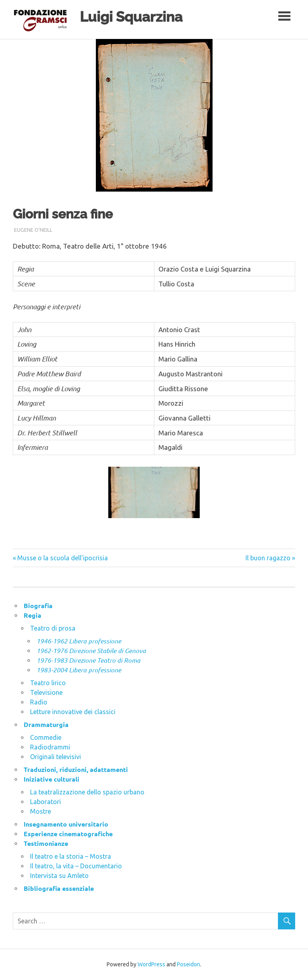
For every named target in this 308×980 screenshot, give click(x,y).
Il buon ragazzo (268, 558)
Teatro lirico (48, 683)
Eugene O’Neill (33, 230)
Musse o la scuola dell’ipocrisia (63, 558)
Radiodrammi (50, 747)
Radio (39, 702)
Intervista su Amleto (59, 876)
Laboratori (46, 802)
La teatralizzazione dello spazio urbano (87, 792)
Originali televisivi (56, 757)
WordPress (151, 964)
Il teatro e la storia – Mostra (71, 856)
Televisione (46, 692)
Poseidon (188, 964)
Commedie (46, 737)
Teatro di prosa (53, 628)
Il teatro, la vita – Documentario (76, 866)
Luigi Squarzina (131, 17)
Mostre (41, 811)
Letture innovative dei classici (73, 712)
